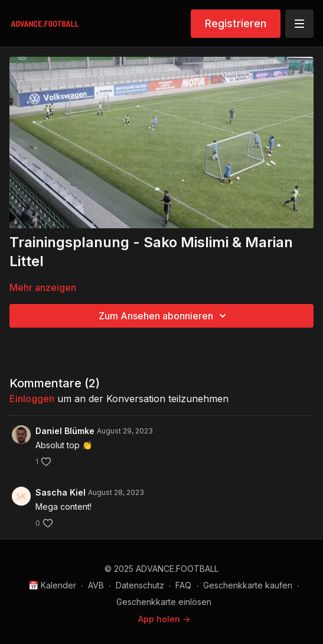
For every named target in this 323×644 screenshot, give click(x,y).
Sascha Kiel (61, 492)
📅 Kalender (52, 585)
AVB (96, 585)
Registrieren (236, 23)
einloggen (32, 399)
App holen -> (164, 619)
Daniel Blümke (65, 431)
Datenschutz (140, 585)
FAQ (183, 585)
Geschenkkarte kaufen (248, 585)
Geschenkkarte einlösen (164, 602)
